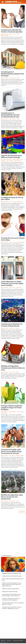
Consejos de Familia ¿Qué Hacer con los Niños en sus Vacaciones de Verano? (11, 451)
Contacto (3, 640)
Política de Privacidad (18, 640)
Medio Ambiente (12, 412)
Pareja (10, 34)
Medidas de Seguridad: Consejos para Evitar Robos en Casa (13, 368)
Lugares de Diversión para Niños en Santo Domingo (11, 156)
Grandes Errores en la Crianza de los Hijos (13, 239)
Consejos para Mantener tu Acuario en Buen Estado (12, 325)
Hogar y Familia (4, 34)
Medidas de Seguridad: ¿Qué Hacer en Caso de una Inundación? (12, 497)
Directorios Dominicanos (6, 160)
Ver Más (22, 512)
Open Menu (3, 2)
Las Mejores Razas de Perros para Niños (12, 198)
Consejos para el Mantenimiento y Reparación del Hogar (12, 74)
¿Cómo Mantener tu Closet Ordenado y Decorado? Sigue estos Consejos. (12, 283)
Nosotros (9, 640)
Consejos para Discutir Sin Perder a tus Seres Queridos (12, 31)
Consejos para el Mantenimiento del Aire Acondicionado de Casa (10, 115)
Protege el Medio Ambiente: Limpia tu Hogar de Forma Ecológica (12, 408)
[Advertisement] (13, 533)
